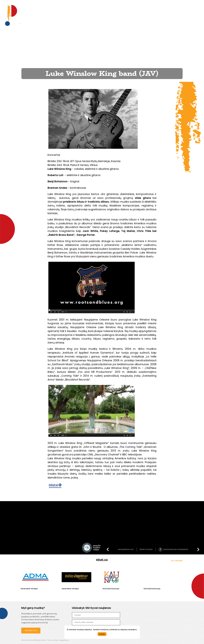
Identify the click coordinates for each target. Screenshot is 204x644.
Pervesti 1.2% (31, 630)
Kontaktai (129, 6)
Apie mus (77, 6)
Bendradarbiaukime (178, 6)
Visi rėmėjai (177, 561)
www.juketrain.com (126, 549)
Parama (143, 6)
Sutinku (102, 634)
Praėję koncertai (95, 6)
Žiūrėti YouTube (146, 549)
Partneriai (157, 6)
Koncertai (62, 6)
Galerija (114, 6)
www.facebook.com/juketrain (176, 549)
